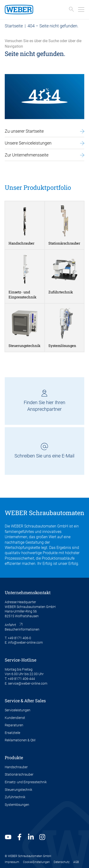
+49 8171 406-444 (21, 679)
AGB (76, 862)
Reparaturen (14, 725)
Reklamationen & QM (20, 740)
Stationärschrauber (19, 774)
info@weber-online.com (25, 642)
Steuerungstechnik (19, 790)
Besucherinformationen (22, 629)
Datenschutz (62, 862)
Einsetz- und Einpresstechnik (26, 782)
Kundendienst (15, 718)
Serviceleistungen (18, 710)
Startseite (14, 26)
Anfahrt (10, 625)
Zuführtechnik (15, 797)
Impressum (12, 862)
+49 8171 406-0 (19, 638)
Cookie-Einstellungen (36, 862)
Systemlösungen (17, 805)
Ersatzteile (12, 733)
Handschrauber (16, 767)
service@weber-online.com (28, 683)
